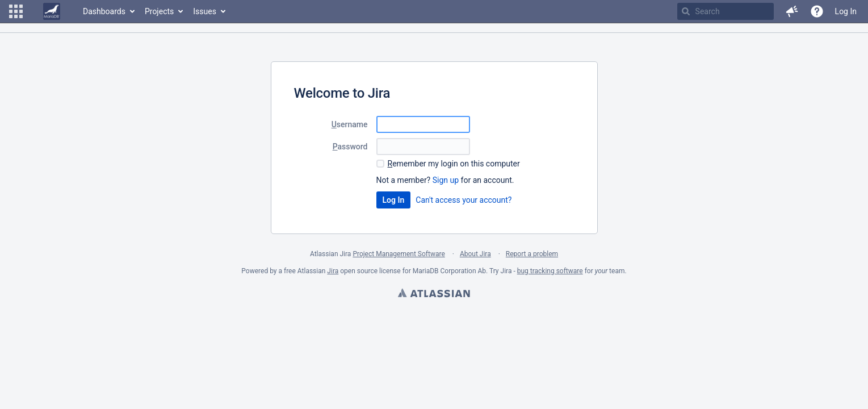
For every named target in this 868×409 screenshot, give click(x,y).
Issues (205, 11)
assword (350, 147)
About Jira (475, 254)
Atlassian (434, 294)
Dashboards (104, 11)
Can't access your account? (464, 200)
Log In (846, 11)
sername (350, 124)
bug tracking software (550, 271)
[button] (16, 11)
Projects (159, 11)
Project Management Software (399, 254)
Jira (333, 271)
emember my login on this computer (454, 164)
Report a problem (532, 254)
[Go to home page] (52, 11)
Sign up (446, 180)
